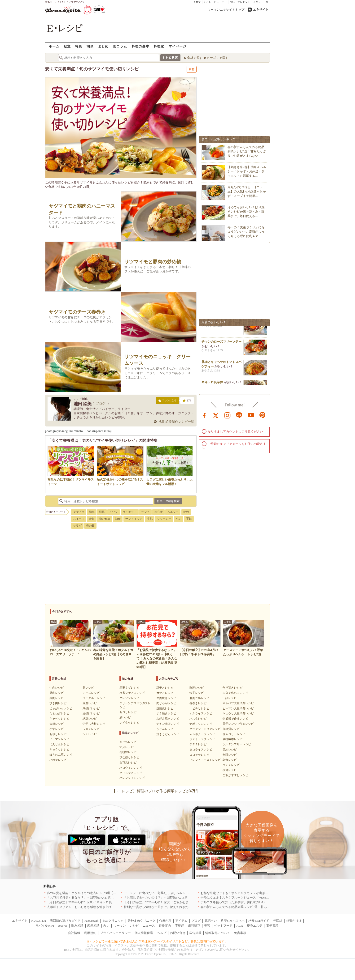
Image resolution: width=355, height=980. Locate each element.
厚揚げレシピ (91, 708)
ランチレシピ (231, 765)
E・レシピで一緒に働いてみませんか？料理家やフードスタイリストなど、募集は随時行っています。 (157, 941)
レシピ (134, 926)
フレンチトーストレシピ (205, 760)
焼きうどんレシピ (168, 734)
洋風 (102, 512)
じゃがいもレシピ (61, 708)
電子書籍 (272, 926)
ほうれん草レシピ (61, 755)
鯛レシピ (125, 717)
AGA (240, 926)
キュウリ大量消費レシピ (238, 713)
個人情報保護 (144, 933)
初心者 (158, 512)
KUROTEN (39, 921)
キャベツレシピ (59, 719)
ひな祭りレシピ (129, 757)
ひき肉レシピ (58, 703)
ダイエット (130, 512)
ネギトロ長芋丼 (212, 384)
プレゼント (244, 2)
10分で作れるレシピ (235, 693)
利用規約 (90, 933)
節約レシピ (230, 750)
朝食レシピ (230, 760)
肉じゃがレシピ (166, 703)
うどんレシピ (165, 729)
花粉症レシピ (128, 752)
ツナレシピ (90, 734)
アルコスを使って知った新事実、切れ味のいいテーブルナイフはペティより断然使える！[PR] (265, 902)
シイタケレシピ (129, 723)
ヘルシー (173, 512)
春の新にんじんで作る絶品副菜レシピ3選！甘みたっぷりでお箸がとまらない (247, 151)
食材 (192, 69)
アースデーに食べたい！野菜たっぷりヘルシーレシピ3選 (163, 893)
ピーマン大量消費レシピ (238, 708)
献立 (67, 46)
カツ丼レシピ (165, 693)
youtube (251, 415)
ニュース (149, 926)
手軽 (189, 519)
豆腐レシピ (90, 703)
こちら (206, 950)
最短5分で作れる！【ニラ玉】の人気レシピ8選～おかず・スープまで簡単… (247, 191)
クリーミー (164, 519)
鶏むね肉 (105, 519)
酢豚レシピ (197, 688)
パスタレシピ (198, 719)
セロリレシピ (128, 712)
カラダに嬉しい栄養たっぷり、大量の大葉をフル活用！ (170, 479)
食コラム (120, 46)
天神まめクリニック (142, 921)
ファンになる (167, 401)
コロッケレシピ (199, 755)
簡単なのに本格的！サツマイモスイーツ (71, 479)
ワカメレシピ (91, 729)
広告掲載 (195, 933)
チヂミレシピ (198, 744)
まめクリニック (113, 921)
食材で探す (195, 58)
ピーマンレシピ (59, 739)
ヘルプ (162, 933)
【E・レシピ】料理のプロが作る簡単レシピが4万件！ (158, 791)
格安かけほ (294, 921)
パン (179, 519)
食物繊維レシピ (232, 739)
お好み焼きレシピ (168, 719)
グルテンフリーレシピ (237, 744)
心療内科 (165, 921)
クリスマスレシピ (131, 773)
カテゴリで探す (217, 58)
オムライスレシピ (201, 713)
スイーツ (79, 519)
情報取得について (218, 933)
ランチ (145, 512)
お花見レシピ (128, 763)
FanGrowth (91, 921)
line (239, 415)
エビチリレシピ (199, 708)
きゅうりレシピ (59, 750)
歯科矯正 (194, 926)
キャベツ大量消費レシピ (238, 703)
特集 (79, 46)
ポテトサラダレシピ (202, 739)
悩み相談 (77, 926)
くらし (208, 2)
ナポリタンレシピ (201, 724)
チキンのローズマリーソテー (221, 343)
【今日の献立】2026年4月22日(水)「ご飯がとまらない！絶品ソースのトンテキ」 (179, 902)
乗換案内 (165, 926)
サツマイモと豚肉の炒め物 (153, 262)
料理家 (159, 46)
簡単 (90, 46)
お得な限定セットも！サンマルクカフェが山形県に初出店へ (242, 893)
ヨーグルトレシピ (94, 698)
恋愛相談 (93, 926)
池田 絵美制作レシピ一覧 (176, 422)
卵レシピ (88, 688)
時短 (92, 519)
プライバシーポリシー (115, 933)
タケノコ (79, 512)
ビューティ (221, 2)
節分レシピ (127, 747)
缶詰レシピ (230, 698)
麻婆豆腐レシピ (199, 698)
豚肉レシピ (57, 693)
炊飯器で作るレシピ (235, 719)
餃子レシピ (197, 693)
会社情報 (74, 933)
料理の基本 (140, 46)
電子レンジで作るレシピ (238, 724)
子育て (197, 2)
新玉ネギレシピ (129, 688)
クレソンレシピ (129, 698)
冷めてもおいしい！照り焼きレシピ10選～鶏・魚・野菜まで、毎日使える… (246, 211)
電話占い (211, 921)
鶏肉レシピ (57, 698)
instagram (228, 415)
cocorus (62, 926)
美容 (207, 926)
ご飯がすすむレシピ (235, 775)
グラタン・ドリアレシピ (205, 729)
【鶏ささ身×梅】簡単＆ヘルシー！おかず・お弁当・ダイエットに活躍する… (247, 171)
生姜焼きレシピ (166, 698)
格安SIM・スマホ (233, 921)
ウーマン (120, 926)
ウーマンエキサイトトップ (226, 10)
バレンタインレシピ (132, 778)
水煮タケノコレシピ (132, 693)
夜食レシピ (230, 770)
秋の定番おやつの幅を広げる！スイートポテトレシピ (120, 479)
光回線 (278, 921)
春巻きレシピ (198, 703)
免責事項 (240, 933)
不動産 (180, 926)
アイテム (181, 921)
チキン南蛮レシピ (168, 724)
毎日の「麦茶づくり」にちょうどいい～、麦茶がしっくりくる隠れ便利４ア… (246, 232)
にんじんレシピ (59, 744)
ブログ (101, 403)
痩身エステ (255, 926)
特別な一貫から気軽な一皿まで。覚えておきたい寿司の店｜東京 (168, 907)
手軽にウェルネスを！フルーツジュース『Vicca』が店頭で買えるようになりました (258, 897)
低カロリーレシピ (234, 734)
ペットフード (223, 926)
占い (232, 2)
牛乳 (150, 519)
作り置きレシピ (232, 688)
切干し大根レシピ (94, 724)
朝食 (118, 519)
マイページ (177, 46)
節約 (186, 512)
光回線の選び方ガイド (65, 921)
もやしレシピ (58, 734)
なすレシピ (57, 729)
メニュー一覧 (261, 2)
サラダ (77, 526)
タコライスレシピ (201, 750)
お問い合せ (178, 933)
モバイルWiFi (45, 926)
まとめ (103, 46)
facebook (204, 415)
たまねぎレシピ (59, 713)
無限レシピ (230, 755)
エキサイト (261, 10)
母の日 (90, 526)
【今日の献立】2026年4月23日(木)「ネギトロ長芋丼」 (84, 902)
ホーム (54, 46)
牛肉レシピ (57, 688)
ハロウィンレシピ (131, 768)
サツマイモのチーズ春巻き (77, 312)
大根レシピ (57, 724)
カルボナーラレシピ (202, 734)
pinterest (263, 415)
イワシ (114, 512)
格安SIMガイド (259, 921)
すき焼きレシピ (166, 713)
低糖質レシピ (231, 729)
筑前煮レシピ (165, 708)
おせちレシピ (128, 742)
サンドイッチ (134, 519)
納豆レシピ (90, 719)
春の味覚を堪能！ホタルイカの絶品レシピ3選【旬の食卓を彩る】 (92, 893)
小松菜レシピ (58, 760)
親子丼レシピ (165, 688)
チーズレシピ (91, 693)
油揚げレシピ (91, 713)
